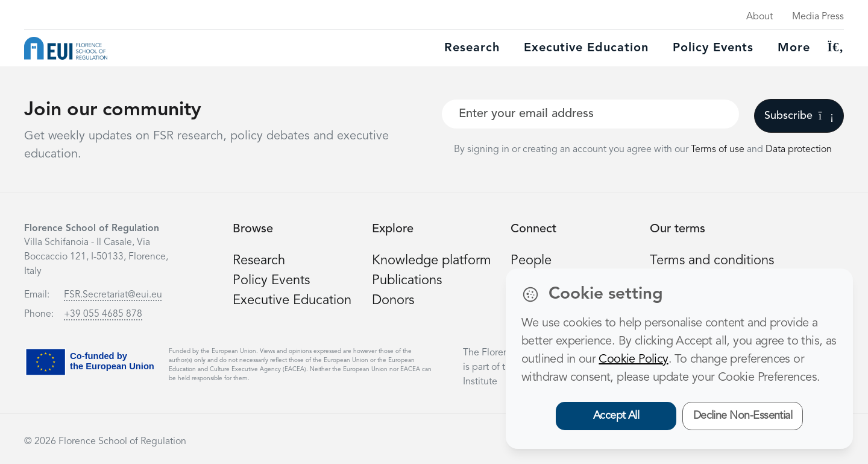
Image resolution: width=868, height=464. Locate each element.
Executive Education (292, 300)
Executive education (586, 48)
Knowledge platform (432, 261)
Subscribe (799, 116)
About (759, 17)
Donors (393, 300)
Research (472, 48)
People (531, 261)
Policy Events (713, 48)
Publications (407, 281)
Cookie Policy (633, 360)
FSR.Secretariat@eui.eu (113, 295)
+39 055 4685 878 (103, 314)
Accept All (616, 416)
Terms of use (719, 150)
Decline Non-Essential (743, 416)
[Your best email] (590, 114)
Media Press (818, 17)
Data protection (799, 150)
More (794, 48)
